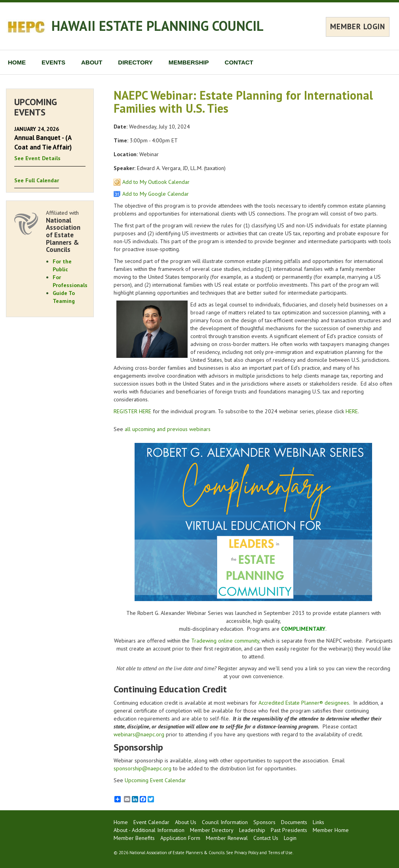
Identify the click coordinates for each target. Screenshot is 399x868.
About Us (186, 822)
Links (318, 822)
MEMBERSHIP (189, 62)
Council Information (225, 822)
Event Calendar (151, 822)
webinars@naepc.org (139, 734)
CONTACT (239, 62)
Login (290, 838)
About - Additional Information (149, 830)
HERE (352, 411)
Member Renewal (227, 838)
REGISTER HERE (132, 411)
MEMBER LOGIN (358, 26)
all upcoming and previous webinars (168, 429)
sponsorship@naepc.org (142, 768)
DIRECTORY (135, 62)
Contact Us (266, 838)
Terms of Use (280, 853)
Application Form (180, 838)
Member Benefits (134, 838)
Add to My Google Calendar (156, 194)
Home (121, 822)
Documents (294, 822)
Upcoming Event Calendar (155, 780)
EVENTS (53, 62)
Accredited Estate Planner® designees (304, 703)
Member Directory (212, 830)
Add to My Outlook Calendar (156, 182)
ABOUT (92, 62)
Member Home (331, 830)
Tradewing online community (225, 641)
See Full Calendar (37, 180)
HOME (17, 62)
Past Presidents (289, 830)
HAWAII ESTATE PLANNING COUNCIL (158, 26)
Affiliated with (66, 231)
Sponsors (264, 822)
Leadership (252, 830)
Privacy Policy (246, 853)
